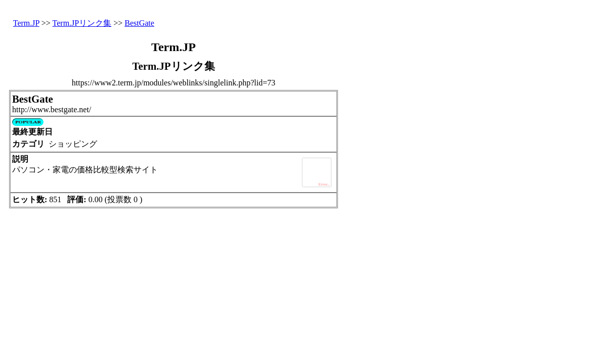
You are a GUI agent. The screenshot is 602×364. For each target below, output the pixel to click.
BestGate (139, 23)
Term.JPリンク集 (82, 23)
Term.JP (26, 23)
